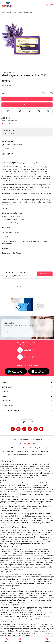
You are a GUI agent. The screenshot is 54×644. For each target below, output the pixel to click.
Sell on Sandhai (9, 133)
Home (3, 13)
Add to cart (27, 99)
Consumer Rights (9, 451)
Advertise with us (16, 448)
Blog (36, 448)
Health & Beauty (12, 13)
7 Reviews (10, 123)
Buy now (27, 105)
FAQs (26, 451)
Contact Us (19, 451)
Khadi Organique (8, 72)
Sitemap (33, 455)
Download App (44, 448)
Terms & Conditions (23, 455)
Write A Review (45, 274)
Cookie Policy (11, 455)
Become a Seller (28, 448)
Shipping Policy (44, 451)
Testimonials (42, 455)
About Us (7, 448)
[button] (47, 5)
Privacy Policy (33, 451)
